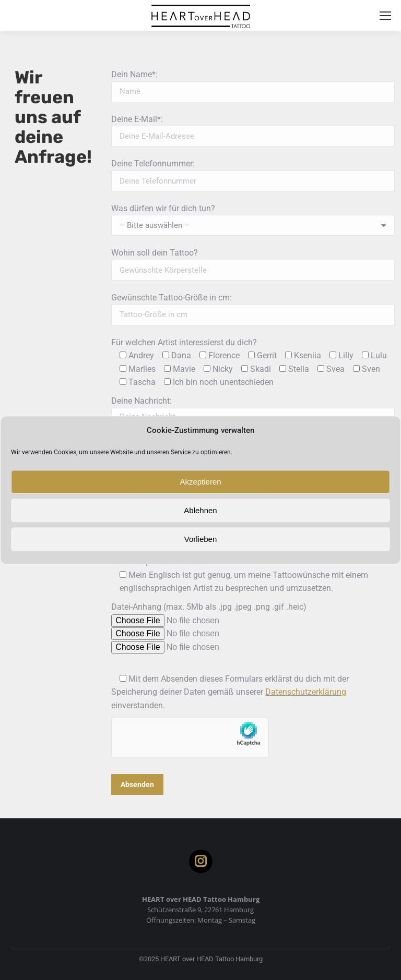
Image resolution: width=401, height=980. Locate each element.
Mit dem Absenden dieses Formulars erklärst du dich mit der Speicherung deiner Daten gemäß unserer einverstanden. (230, 692)
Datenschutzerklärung (306, 692)
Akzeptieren (200, 482)
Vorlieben (201, 539)
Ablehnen (200, 510)
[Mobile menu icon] (385, 16)
